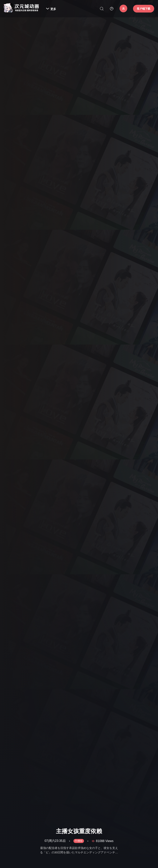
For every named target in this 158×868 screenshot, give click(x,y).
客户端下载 (144, 9)
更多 (51, 9)
